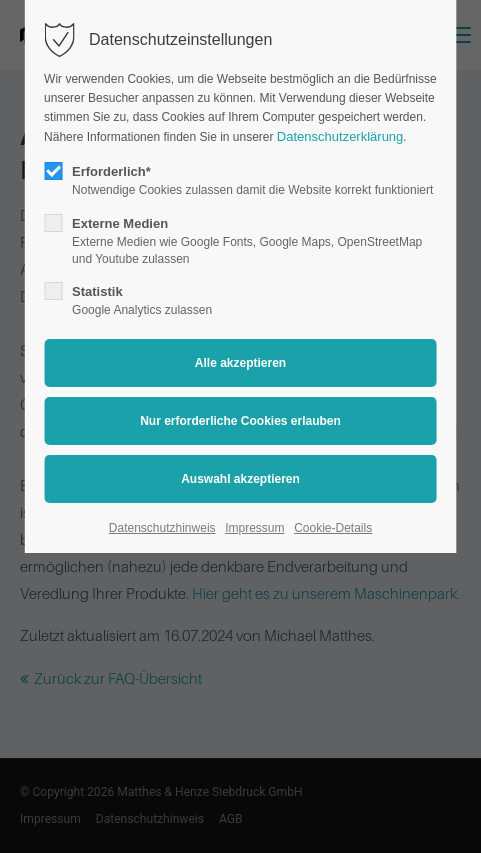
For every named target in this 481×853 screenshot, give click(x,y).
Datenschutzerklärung (340, 136)
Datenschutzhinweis (162, 528)
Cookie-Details (333, 528)
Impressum (254, 528)
